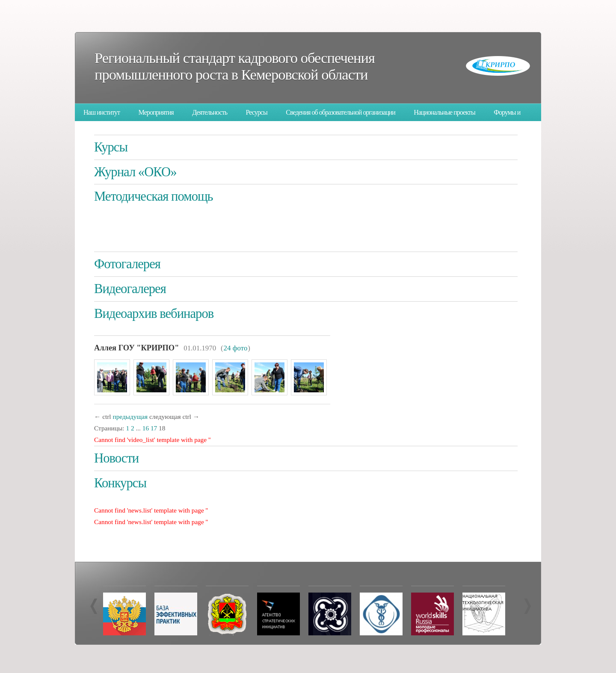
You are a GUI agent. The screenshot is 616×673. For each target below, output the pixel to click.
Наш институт (102, 112)
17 (154, 428)
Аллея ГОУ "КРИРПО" (136, 348)
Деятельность (210, 112)
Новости (116, 458)
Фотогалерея (127, 264)
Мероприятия (156, 112)
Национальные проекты (444, 112)
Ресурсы (257, 112)
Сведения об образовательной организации (341, 112)
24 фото (236, 348)
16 (146, 428)
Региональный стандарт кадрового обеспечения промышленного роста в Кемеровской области (235, 66)
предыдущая (130, 417)
